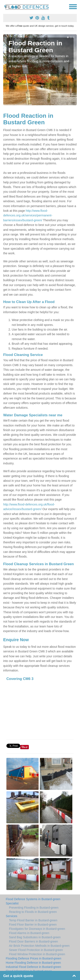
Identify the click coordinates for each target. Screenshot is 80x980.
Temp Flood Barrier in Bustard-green (33, 920)
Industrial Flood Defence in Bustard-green (33, 967)
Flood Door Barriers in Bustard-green (33, 941)
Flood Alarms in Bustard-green (29, 933)
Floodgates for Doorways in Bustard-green (37, 929)
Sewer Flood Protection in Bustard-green (36, 950)
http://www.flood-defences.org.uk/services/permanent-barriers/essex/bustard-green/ (28, 215)
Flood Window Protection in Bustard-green (37, 954)
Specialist (12, 903)
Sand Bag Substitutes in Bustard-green (35, 937)
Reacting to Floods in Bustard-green (33, 912)
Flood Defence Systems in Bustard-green (33, 899)
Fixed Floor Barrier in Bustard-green (33, 925)
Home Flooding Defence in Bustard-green (33, 963)
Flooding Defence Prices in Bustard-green (33, 958)
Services (12, 916)
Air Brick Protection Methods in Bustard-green (39, 946)
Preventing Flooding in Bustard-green (34, 908)
